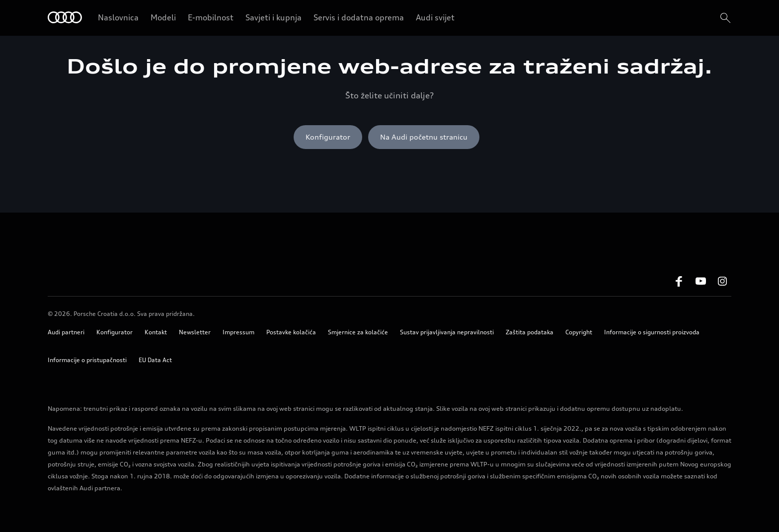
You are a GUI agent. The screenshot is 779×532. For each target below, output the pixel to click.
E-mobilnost (211, 17)
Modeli (163, 17)
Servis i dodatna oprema (359, 17)
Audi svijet (435, 17)
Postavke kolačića (291, 332)
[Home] (65, 18)
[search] (724, 18)
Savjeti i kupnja (273, 17)
